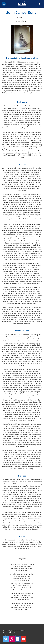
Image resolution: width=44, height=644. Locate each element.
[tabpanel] (22, 39)
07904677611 (12, 635)
